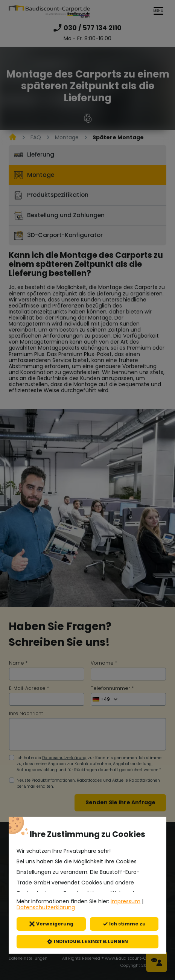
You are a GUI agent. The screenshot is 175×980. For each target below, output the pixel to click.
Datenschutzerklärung (46, 907)
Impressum (126, 901)
